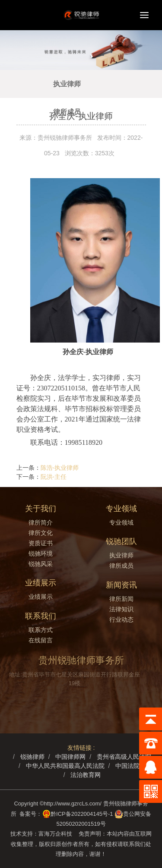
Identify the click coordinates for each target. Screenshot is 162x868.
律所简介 (41, 522)
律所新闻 (121, 599)
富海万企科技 (57, 834)
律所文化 (41, 533)
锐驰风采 (41, 564)
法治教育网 (86, 775)
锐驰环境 (41, 554)
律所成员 (67, 112)
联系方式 (41, 630)
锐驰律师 (32, 757)
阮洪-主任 (54, 477)
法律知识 (121, 609)
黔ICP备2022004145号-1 (82, 814)
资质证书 (41, 543)
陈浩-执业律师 (60, 468)
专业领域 (121, 522)
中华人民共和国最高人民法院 (65, 766)
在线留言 (41, 640)
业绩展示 (41, 597)
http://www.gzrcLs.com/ (73, 804)
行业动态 (121, 620)
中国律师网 (70, 757)
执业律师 (67, 84)
